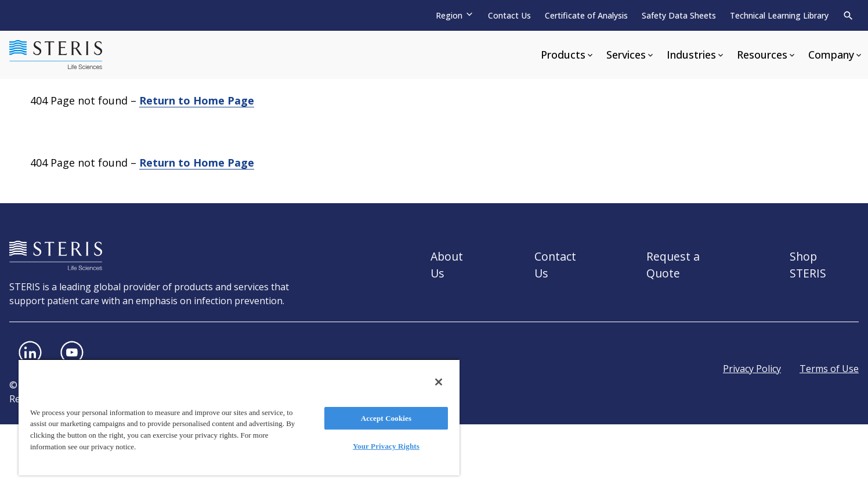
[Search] (848, 16)
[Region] (455, 15)
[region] (239, 417)
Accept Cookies (386, 418)
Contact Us (509, 15)
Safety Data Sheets (679, 15)
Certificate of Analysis (586, 15)
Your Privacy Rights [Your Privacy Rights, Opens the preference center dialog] (386, 446)
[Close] (439, 382)
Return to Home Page (197, 100)
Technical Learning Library (779, 15)
